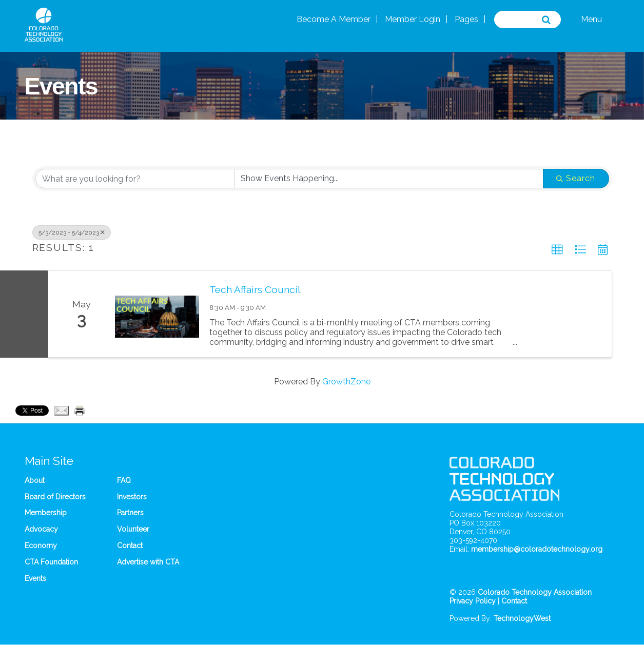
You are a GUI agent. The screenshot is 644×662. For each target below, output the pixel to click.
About (35, 480)
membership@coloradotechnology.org (537, 549)
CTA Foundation (51, 562)
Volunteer (133, 529)
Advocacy (41, 529)
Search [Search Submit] (576, 178)
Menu (591, 19)
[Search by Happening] (389, 179)
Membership (46, 513)
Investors (132, 497)
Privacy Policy (473, 601)
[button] (557, 250)
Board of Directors (55, 497)
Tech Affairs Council (255, 289)
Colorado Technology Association (535, 592)
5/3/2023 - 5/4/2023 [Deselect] (72, 232)
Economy (41, 546)
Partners (130, 513)
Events (35, 578)
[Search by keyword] (135, 179)
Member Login (413, 19)
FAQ (124, 480)
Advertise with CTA (148, 562)
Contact (130, 546)
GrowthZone (346, 382)
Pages (466, 19)
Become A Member (334, 19)
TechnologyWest (522, 618)
